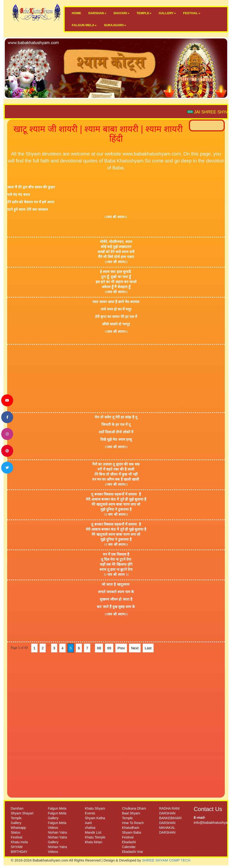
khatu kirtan (93, 842)
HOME (77, 13)
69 (109, 648)
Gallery (16, 823)
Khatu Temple (95, 837)
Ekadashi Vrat (132, 852)
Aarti (88, 823)
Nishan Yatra (58, 832)
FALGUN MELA (84, 25)
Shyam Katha (95, 818)
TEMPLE (144, 13)
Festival (17, 837)
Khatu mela (19, 842)
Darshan (17, 808)
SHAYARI (122, 13)
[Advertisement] (112, 378)
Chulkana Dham (134, 808)
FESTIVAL (192, 13)
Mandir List (93, 832)
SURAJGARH (115, 25)
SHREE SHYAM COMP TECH (166, 860)
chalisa (90, 828)
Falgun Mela (57, 808)
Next (135, 648)
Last (148, 648)
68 (99, 648)
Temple (16, 818)
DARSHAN (97, 13)
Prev (121, 648)
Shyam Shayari (22, 813)
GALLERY (167, 13)
